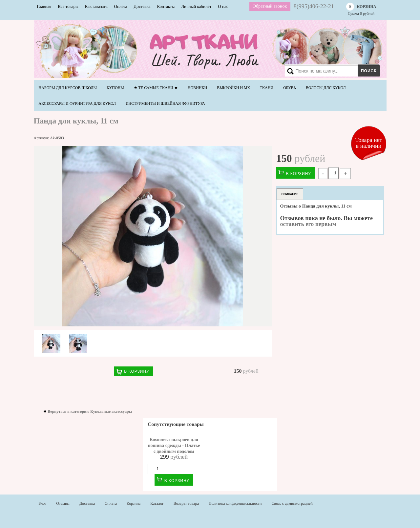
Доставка (142, 6)
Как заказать (96, 6)
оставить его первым (308, 224)
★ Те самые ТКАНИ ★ (156, 88)
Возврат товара (186, 503)
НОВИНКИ (197, 88)
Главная (44, 6)
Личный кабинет (196, 6)
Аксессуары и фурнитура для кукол (77, 103)
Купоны (115, 88)
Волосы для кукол (326, 88)
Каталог (157, 503)
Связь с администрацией (292, 503)
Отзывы (63, 503)
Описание (290, 194)
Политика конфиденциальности (235, 503)
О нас (223, 6)
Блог (43, 503)
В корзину (136, 371)
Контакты (166, 6)
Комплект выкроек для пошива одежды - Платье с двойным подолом (174, 446)
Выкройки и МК (233, 88)
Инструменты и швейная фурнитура (165, 103)
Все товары (68, 6)
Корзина (134, 503)
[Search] (331, 71)
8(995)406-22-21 (314, 6)
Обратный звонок (270, 6)
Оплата (121, 6)
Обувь (290, 88)
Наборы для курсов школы (68, 88)
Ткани (267, 88)
